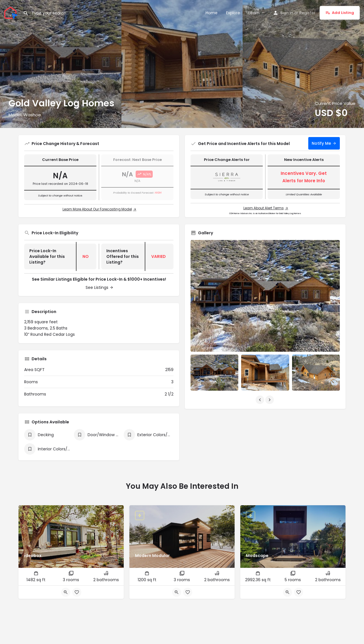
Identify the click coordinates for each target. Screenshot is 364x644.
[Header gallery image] (61, 64)
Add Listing (340, 13)
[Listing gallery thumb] (265, 296)
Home (212, 13)
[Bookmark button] (77, 592)
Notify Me (321, 143)
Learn (254, 13)
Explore (233, 13)
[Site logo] (12, 12)
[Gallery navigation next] (270, 400)
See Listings (97, 287)
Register (307, 13)
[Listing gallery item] (214, 372)
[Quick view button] (66, 592)
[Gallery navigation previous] (260, 400)
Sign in (287, 13)
